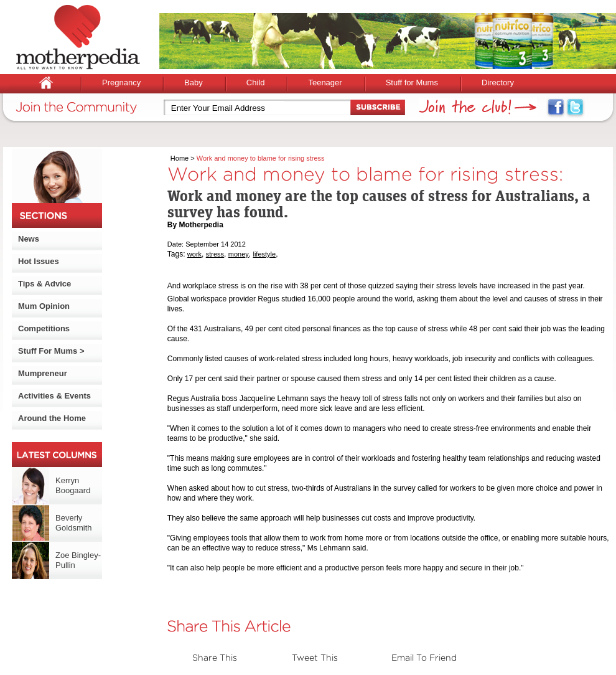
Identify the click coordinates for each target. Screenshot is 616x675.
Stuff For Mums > (51, 351)
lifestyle (264, 254)
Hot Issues (39, 261)
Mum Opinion (44, 306)
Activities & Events (54, 396)
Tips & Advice (44, 284)
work (194, 254)
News (29, 239)
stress (215, 254)
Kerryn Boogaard (73, 485)
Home (180, 158)
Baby (194, 83)
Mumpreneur (43, 373)
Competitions (44, 328)
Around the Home (52, 418)
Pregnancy (121, 83)
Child (256, 83)
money (239, 254)
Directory (498, 83)
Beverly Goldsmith (74, 523)
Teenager (325, 83)
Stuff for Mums (412, 83)
